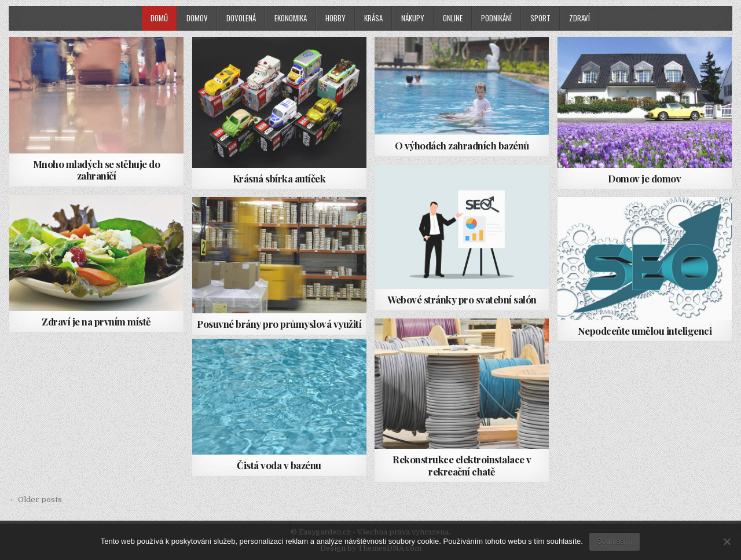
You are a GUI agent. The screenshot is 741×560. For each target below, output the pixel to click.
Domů (159, 18)
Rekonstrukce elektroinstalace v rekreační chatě (462, 465)
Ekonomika (291, 18)
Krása (373, 18)
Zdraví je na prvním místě (96, 321)
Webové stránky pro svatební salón (462, 299)
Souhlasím (615, 541)
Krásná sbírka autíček (279, 178)
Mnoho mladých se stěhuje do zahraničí (97, 170)
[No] (727, 541)
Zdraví (579, 18)
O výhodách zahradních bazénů (462, 145)
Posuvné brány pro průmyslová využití (279, 324)
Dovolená (241, 18)
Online (453, 18)
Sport (540, 18)
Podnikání (496, 18)
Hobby (335, 18)
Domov (197, 18)
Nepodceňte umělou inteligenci (645, 331)
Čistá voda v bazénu (279, 465)
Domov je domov (644, 178)
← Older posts (35, 499)
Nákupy (413, 18)
